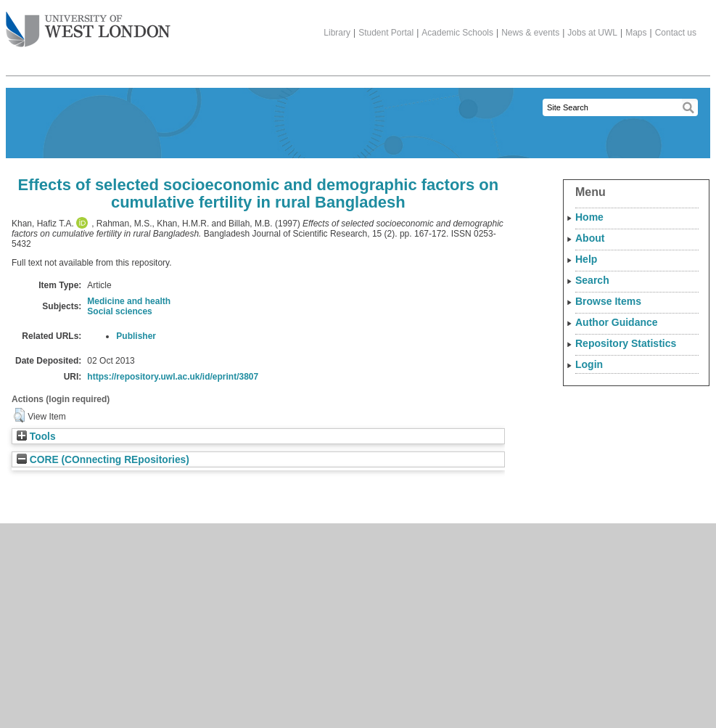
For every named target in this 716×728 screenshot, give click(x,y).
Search (592, 280)
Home (589, 217)
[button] (19, 415)
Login (589, 364)
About (590, 238)
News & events (530, 33)
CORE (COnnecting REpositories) (103, 460)
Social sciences (119, 311)
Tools (36, 437)
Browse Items (608, 301)
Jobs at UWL (592, 33)
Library (337, 33)
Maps (636, 33)
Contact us (676, 33)
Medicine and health (129, 301)
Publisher (136, 336)
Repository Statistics (626, 343)
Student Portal (386, 33)
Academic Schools (457, 33)
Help (586, 259)
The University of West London (88, 24)
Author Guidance (617, 322)
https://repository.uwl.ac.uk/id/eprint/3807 (173, 377)
